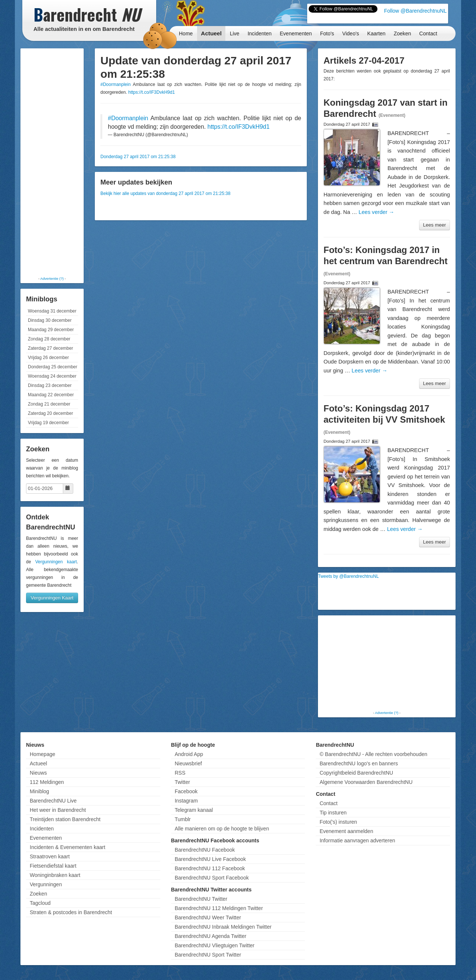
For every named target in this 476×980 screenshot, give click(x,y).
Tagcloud (40, 903)
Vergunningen (46, 884)
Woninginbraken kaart (55, 875)
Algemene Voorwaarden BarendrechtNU (366, 782)
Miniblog (39, 791)
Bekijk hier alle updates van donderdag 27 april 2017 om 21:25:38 (165, 193)
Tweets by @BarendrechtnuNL (348, 576)
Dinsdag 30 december (50, 320)
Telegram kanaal (194, 810)
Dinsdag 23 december (50, 385)
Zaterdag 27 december (50, 348)
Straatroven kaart (50, 856)
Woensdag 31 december (52, 311)
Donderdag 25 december (53, 367)
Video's (350, 33)
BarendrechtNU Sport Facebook (212, 878)
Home (186, 33)
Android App (189, 754)
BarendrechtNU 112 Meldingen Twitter (219, 908)
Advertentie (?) (52, 278)
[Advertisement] (52, 162)
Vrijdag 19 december (48, 423)
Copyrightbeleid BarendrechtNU (356, 773)
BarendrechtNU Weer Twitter (208, 917)
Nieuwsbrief (188, 763)
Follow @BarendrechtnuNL (415, 11)
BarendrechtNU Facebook (205, 850)
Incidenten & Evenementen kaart (67, 847)
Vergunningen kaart (56, 562)
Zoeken (403, 33)
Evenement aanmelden (346, 831)
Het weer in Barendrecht (58, 810)
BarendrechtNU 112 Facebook (210, 868)
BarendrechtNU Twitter (201, 899)
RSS (180, 773)
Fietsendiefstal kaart (53, 866)
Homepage (43, 754)
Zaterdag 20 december (50, 413)
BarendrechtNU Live (53, 801)
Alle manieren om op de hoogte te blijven (222, 829)
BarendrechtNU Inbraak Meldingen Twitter (223, 927)
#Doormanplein (115, 84)
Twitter (182, 782)
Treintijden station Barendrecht (65, 819)
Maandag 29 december (51, 330)
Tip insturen (333, 813)
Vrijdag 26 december (48, 358)
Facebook (186, 791)
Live (235, 33)
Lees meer (435, 225)
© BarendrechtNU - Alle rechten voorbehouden (373, 754)
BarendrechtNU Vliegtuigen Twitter (215, 945)
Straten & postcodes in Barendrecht (71, 912)
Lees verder (376, 212)
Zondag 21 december (49, 404)
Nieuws (38, 773)
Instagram (186, 801)
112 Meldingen (47, 782)
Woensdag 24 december (52, 376)
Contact (428, 33)
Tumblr (183, 819)
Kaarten (377, 33)
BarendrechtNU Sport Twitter (208, 955)
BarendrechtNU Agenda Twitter (211, 936)
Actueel (211, 33)
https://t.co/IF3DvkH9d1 (152, 92)
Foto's (327, 33)
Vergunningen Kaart (52, 598)
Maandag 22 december (51, 395)
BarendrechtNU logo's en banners (358, 763)
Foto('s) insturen (338, 822)
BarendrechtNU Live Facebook (210, 859)
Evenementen (296, 33)
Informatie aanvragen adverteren (357, 840)
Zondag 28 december (49, 339)
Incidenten (260, 33)
